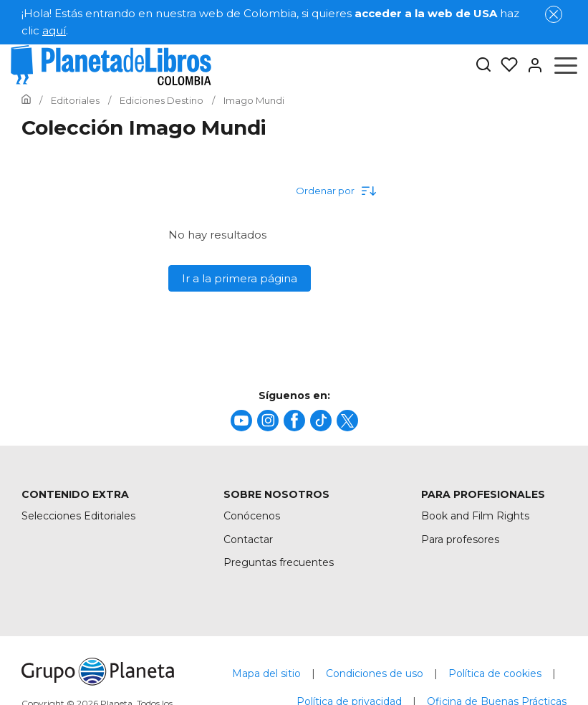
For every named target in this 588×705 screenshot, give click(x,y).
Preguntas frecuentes (279, 562)
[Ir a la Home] (26, 100)
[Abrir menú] (566, 65)
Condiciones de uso (375, 673)
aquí (54, 30)
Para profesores (460, 539)
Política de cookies (495, 673)
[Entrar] (531, 65)
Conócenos (252, 516)
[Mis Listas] (505, 65)
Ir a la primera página (240, 278)
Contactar (248, 539)
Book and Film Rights (475, 516)
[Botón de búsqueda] (483, 66)
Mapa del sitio (266, 673)
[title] (241, 421)
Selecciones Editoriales (78, 516)
